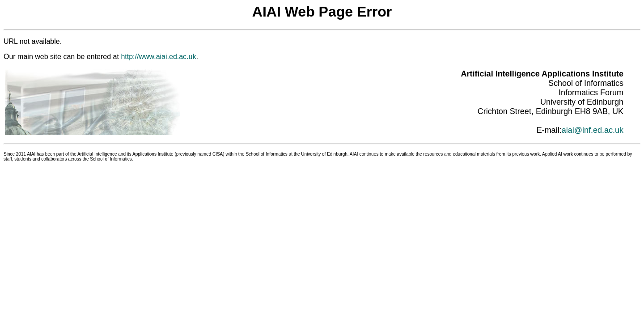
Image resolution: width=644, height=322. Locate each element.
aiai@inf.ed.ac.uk (593, 130)
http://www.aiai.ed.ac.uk (158, 57)
